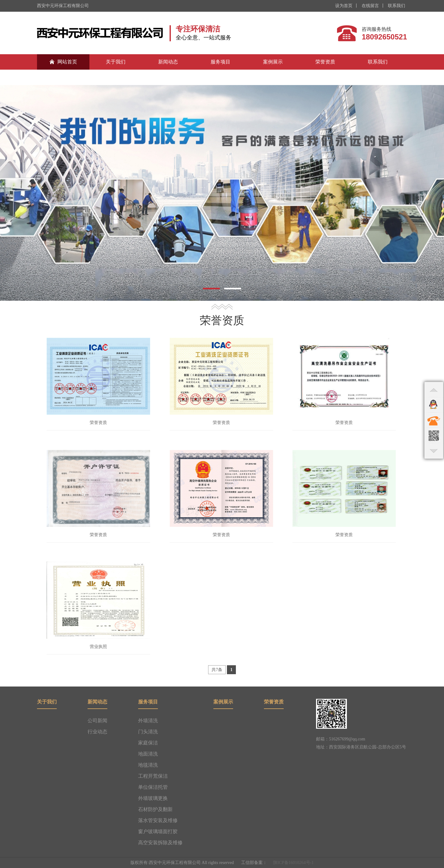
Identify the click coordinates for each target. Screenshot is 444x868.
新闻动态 (168, 62)
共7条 (217, 670)
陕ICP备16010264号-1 (293, 863)
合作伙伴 (63, 77)
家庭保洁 (148, 743)
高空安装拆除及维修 (160, 843)
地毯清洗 (148, 765)
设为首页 (344, 6)
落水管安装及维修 (158, 820)
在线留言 (370, 6)
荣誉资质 (325, 62)
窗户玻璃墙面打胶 (158, 831)
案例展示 (273, 62)
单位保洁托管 (153, 787)
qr (434, 436)
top (434, 389)
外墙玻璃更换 (153, 798)
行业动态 (97, 732)
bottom (434, 451)
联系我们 (396, 6)
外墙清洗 (148, 721)
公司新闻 (97, 721)
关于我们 (116, 62)
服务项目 (220, 62)
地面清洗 (148, 754)
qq (434, 405)
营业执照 (98, 647)
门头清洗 (148, 732)
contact (434, 420)
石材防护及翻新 (155, 809)
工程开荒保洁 (153, 776)
